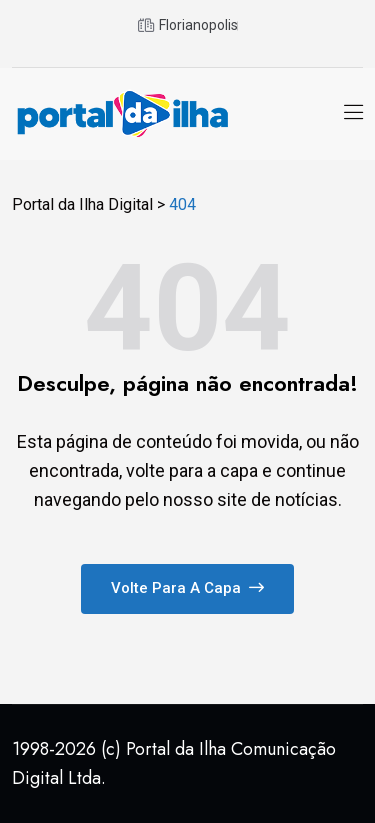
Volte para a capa (187, 588)
